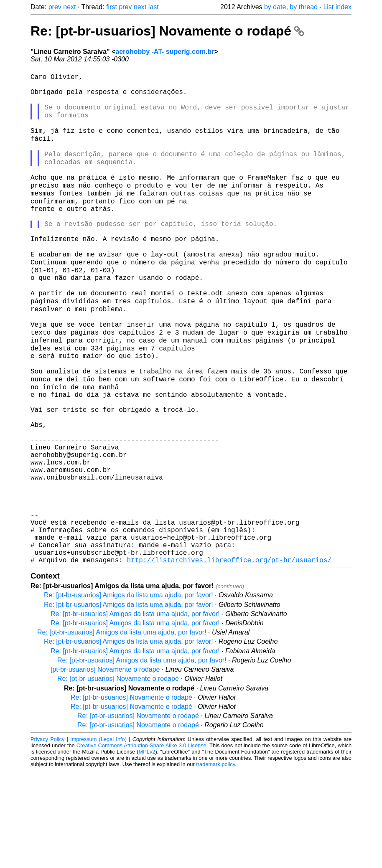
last (154, 7)
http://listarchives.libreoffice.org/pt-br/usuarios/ (229, 657)
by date (275, 7)
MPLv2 (147, 849)
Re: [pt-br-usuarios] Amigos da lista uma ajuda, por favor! (129, 692)
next (69, 7)
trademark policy (215, 862)
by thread (304, 7)
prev (55, 7)
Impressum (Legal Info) (98, 836)
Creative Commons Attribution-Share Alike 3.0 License (141, 843)
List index (337, 7)
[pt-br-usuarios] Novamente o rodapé (105, 767)
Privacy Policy (47, 836)
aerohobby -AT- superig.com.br (165, 52)
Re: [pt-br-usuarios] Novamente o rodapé (167, 31)
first (112, 7)
